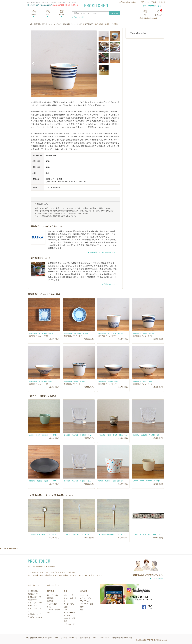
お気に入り (159, 13)
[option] (64, 64)
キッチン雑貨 (52, 604)
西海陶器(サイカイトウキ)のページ (103, 252)
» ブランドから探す (78, 17)
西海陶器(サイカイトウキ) (73, 24)
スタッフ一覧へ (158, 579)
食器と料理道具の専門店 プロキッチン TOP (45, 24)
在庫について (33, 606)
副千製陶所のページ (109, 284)
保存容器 (50, 601)
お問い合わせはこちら (152, 6)
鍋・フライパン (53, 595)
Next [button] (93, 63)
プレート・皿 (69, 595)
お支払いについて (34, 597)
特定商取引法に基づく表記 (122, 638)
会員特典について (34, 614)
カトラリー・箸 (69, 613)
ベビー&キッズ (69, 624)
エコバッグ (84, 595)
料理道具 (34, 14)
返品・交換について (35, 603)
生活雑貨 (62, 14)
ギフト (145, 15)
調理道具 (50, 598)
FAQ (95, 638)
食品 (82, 610)
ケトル (49, 607)
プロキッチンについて (69, 638)
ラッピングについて (35, 617)
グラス (66, 610)
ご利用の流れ (33, 591)
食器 (48, 14)
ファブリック (85, 601)
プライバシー (105, 638)
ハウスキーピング (87, 598)
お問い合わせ (85, 638)
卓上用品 (67, 615)
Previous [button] (35, 63)
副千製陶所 (89, 24)
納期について (33, 600)
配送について (33, 594)
